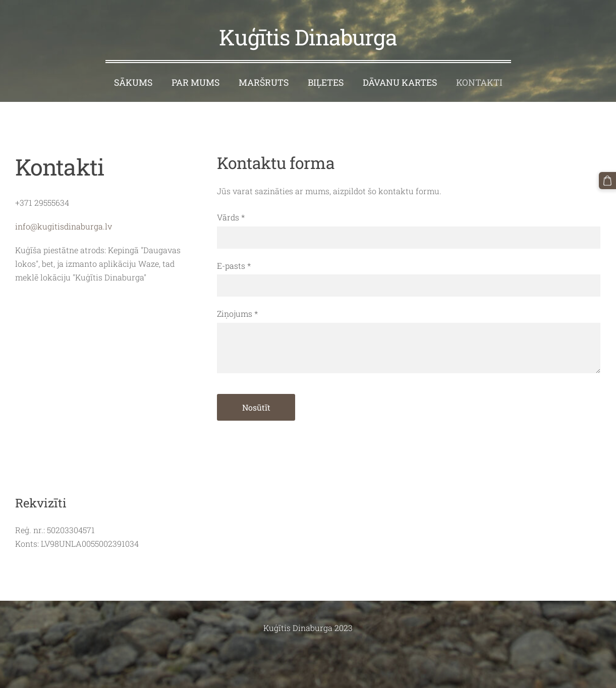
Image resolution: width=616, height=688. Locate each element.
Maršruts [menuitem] (264, 82)
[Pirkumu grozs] (607, 181)
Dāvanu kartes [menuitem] (400, 82)
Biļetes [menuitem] (326, 82)
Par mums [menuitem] (195, 82)
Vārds (231, 217)
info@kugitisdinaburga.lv (64, 226)
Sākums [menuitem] (133, 82)
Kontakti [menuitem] (479, 82)
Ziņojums (237, 313)
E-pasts (234, 266)
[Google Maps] (106, 387)
